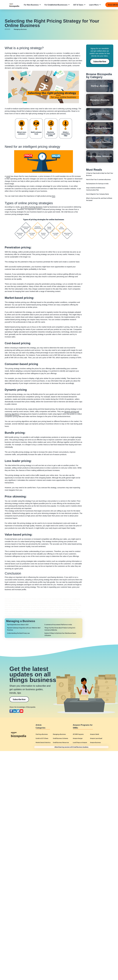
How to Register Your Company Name (97, 194)
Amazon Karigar (78, 738)
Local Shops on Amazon (80, 742)
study (8, 176)
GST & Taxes (78, 5)
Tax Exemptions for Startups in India (97, 184)
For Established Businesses (56, 5)
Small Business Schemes (60, 738)
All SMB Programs (78, 734)
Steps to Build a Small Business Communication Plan (96, 189)
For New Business (31, 5)
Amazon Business (95, 742)
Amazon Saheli (95, 734)
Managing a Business (20, 29)
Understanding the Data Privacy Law (18, 633)
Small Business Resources (61, 742)
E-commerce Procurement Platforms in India (58, 625)
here (54, 196)
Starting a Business (42, 734)
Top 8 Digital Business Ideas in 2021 (18, 625)
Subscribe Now (100, 61)
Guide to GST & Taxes (42, 738)
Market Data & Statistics (43, 742)
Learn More (94, 5)
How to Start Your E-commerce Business (98, 180)
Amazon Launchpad (96, 738)
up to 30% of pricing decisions (32, 207)
